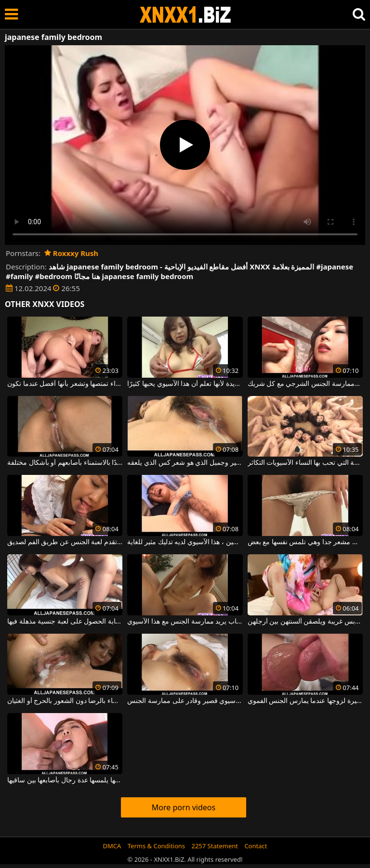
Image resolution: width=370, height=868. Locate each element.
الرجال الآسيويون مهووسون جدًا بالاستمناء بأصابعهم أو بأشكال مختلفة (65, 463)
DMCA (112, 846)
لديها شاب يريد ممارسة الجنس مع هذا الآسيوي (185, 622)
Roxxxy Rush (71, 253)
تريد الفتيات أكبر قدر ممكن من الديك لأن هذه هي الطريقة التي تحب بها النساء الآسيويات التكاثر (305, 463)
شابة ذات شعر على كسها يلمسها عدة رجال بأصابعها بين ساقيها (65, 780)
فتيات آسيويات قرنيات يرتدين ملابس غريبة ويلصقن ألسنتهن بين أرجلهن (305, 622)
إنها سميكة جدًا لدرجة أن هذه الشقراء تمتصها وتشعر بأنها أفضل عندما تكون (65, 384)
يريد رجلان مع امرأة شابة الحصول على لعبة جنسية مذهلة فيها (65, 622)
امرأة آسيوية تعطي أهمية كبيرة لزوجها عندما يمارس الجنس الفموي (305, 701)
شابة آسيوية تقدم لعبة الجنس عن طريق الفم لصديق (65, 542)
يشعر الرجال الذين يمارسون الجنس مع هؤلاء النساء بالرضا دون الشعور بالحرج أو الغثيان (65, 701)
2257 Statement (215, 846)
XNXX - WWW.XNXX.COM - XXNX (185, 15)
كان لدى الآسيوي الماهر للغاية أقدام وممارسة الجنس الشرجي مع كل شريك (305, 384)
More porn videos (184, 807)
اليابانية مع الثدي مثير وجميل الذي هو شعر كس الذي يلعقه (185, 463)
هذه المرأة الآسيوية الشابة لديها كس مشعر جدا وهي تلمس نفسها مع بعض (305, 542)
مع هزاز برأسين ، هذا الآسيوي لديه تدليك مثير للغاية (185, 542)
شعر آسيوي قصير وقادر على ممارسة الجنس (185, 701)
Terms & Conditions (156, 846)
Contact (256, 846)
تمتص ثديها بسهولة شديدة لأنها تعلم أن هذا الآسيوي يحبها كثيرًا (185, 384)
